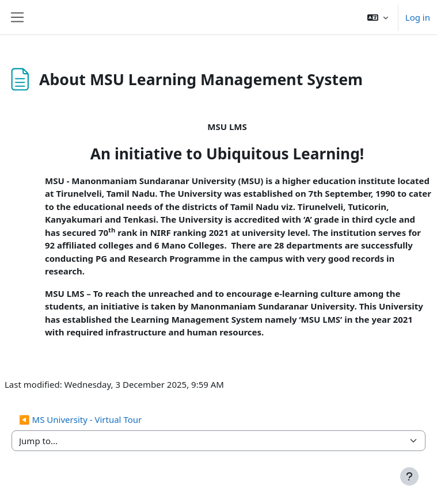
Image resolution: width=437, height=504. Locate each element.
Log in (418, 17)
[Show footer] (409, 476)
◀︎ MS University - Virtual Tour (80, 419)
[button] (378, 17)
